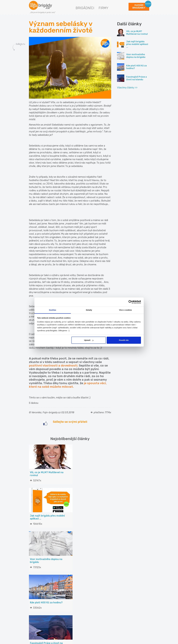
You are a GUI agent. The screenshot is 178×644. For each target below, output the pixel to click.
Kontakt (96, 589)
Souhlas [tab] (53, 310)
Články (33, 589)
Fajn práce (127, 606)
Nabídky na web (100, 607)
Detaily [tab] (89, 310)
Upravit (89, 340)
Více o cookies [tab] (126, 310)
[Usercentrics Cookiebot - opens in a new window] (130, 302)
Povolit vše (124, 340)
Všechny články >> (127, 88)
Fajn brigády (128, 591)
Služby (64, 598)
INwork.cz (126, 599)
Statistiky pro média (102, 603)
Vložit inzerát (67, 589)
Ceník (64, 593)
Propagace (66, 603)
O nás (95, 593)
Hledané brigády (38, 593)
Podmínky (97, 598)
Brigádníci (85, 8)
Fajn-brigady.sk (129, 614)
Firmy (103, 8)
